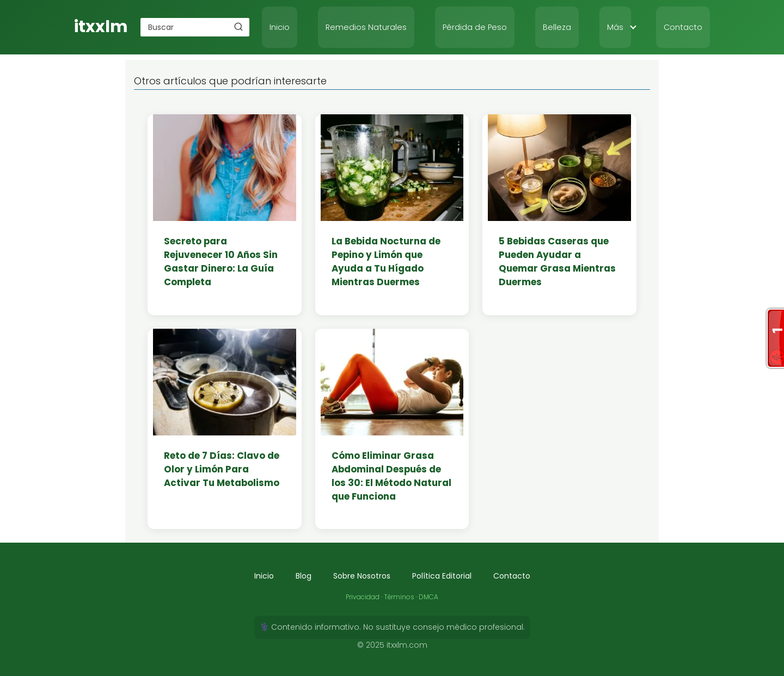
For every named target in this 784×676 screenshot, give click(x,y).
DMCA (428, 597)
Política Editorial (442, 576)
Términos (399, 597)
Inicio (280, 27)
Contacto (683, 27)
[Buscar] (238, 27)
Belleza (557, 27)
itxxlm (101, 27)
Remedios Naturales (366, 27)
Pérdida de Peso (475, 27)
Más (615, 27)
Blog (304, 576)
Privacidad (363, 597)
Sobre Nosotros (362, 576)
